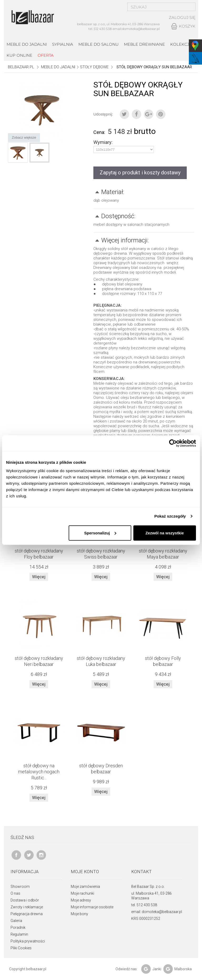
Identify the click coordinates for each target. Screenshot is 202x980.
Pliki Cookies (21, 948)
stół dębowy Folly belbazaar (163, 661)
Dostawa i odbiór (25, 900)
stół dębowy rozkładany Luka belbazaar (101, 661)
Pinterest (161, 114)
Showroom (20, 887)
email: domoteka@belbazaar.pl (157, 912)
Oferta (46, 55)
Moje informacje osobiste (92, 907)
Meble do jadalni (27, 44)
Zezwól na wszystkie (165, 533)
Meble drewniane (144, 44)
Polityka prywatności (28, 941)
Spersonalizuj (100, 533)
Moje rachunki (82, 893)
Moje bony (79, 914)
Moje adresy (81, 900)
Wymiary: (103, 142)
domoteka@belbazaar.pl (141, 29)
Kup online (19, 55)
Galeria (16, 921)
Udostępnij (137, 114)
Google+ (149, 114)
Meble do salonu (99, 44)
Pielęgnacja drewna (27, 914)
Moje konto (85, 872)
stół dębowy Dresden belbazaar (101, 769)
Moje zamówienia (85, 887)
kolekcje (181, 44)
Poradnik (18, 927)
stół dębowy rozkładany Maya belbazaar (163, 554)
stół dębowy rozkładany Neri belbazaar (39, 661)
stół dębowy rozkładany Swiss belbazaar (101, 554)
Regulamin (19, 934)
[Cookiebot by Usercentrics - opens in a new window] (173, 443)
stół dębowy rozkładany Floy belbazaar (39, 554)
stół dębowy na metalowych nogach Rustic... (39, 772)
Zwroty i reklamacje (27, 907)
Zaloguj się (182, 17)
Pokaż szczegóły (170, 516)
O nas (15, 893)
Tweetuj (124, 114)
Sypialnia (63, 44)
